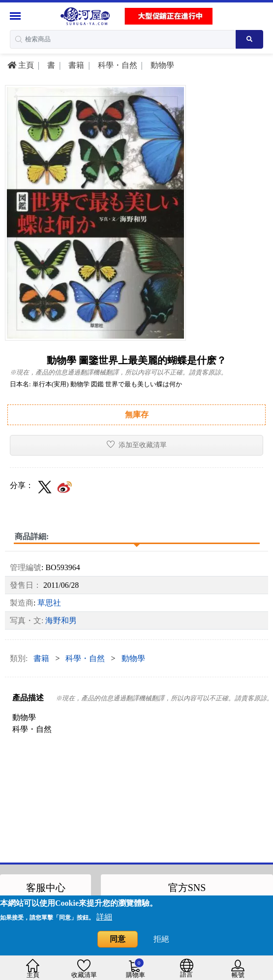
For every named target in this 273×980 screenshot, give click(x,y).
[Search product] (249, 39)
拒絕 (161, 939)
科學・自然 (117, 65)
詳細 (104, 917)
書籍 (75, 65)
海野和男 (61, 620)
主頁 (21, 65)
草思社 (49, 603)
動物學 (161, 65)
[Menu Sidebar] (16, 16)
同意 (118, 939)
